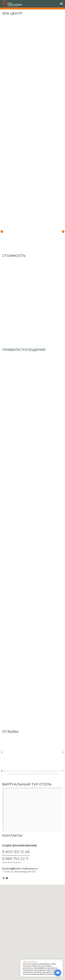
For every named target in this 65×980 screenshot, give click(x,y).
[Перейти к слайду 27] (52, 771)
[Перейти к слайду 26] (50, 771)
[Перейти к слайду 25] (48, 771)
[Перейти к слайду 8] (15, 771)
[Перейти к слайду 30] (58, 771)
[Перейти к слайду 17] (33, 771)
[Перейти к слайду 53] (45, 774)
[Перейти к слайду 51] (41, 774)
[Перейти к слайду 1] (2, 771)
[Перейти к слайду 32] (61, 771)
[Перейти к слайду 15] (29, 771)
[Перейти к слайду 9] (17, 771)
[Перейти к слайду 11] (21, 771)
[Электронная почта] (7, 878)
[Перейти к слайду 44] (28, 774)
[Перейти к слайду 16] (31, 771)
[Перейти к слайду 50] (39, 774)
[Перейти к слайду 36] (12, 774)
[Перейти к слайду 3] (6, 771)
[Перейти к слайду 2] (4, 771)
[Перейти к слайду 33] (63, 771)
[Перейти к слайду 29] (56, 771)
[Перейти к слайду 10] (19, 771)
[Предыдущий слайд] (2, 232)
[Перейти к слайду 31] (59, 771)
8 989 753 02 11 (15, 859)
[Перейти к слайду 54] (47, 774)
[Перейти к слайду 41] (22, 774)
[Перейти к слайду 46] (32, 774)
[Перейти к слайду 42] (24, 774)
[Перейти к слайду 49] (37, 774)
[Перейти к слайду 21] (40, 771)
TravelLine (7, 8)
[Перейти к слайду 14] (27, 771)
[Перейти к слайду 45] (30, 774)
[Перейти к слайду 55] (49, 774)
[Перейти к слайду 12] (23, 771)
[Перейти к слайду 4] (8, 771)
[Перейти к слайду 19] (36, 771)
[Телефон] (4, 878)
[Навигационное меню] (61, 4)
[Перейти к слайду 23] (44, 771)
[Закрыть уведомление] (61, 961)
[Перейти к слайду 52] (43, 774)
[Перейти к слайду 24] (46, 771)
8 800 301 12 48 (16, 852)
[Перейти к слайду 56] (51, 774)
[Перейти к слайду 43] (26, 774)
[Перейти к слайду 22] (42, 771)
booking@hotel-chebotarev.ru (20, 869)
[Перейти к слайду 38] (16, 774)
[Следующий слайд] (63, 232)
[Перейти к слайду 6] (11, 771)
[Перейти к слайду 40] (20, 774)
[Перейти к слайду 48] (35, 774)
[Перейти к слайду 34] (9, 774)
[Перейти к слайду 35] (10, 774)
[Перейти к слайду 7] (13, 771)
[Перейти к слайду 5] (9, 771)
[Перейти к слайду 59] (57, 774)
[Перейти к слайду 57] (53, 774)
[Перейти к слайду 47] (34, 774)
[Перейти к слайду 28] (54, 771)
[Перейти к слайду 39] (18, 774)
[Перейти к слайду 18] (34, 771)
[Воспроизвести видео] (32, 752)
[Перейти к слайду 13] (25, 771)
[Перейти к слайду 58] (55, 774)
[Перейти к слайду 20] (38, 771)
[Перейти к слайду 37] (14, 774)
